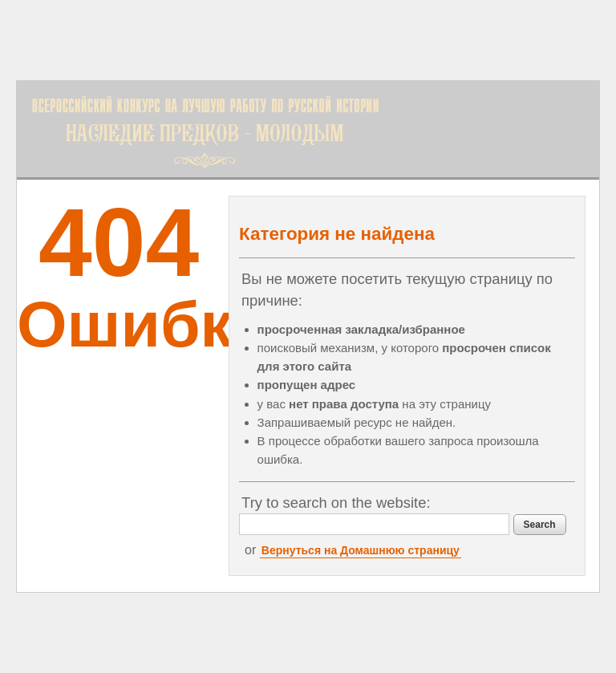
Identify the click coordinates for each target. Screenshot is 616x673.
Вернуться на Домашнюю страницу (361, 550)
